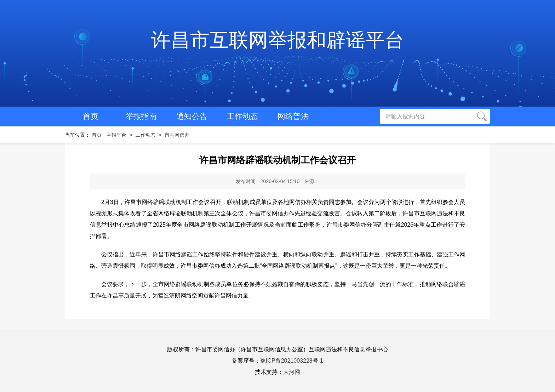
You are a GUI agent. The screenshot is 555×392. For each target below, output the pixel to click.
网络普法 (293, 116)
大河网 (292, 372)
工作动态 (242, 116)
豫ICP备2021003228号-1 (292, 361)
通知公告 (192, 116)
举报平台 (116, 135)
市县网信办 (177, 135)
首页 (91, 116)
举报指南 (141, 116)
